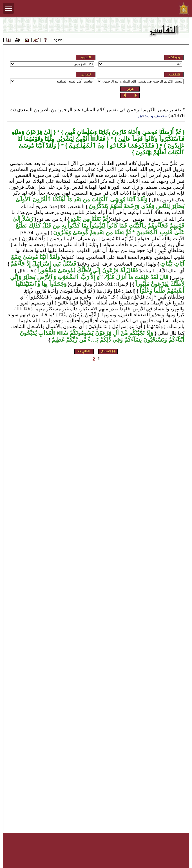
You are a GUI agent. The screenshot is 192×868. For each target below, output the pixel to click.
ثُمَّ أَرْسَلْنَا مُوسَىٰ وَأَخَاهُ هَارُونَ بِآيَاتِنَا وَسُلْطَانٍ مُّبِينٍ (122, 132)
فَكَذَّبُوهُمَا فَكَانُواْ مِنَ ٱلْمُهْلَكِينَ (111, 146)
